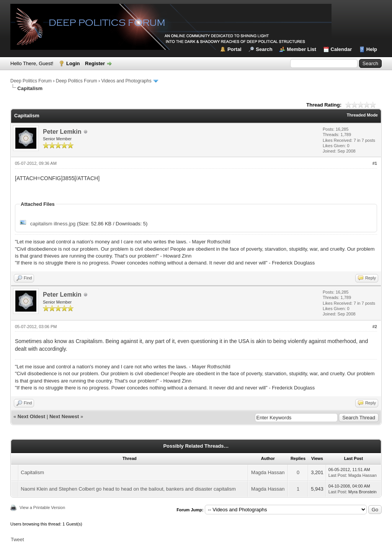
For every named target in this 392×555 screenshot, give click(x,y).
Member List (301, 49)
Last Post (337, 475)
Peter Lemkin (62, 132)
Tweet (17, 539)
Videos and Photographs (126, 81)
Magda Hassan (268, 472)
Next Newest (64, 416)
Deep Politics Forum (31, 81)
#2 (375, 327)
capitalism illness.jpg (53, 224)
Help (372, 49)
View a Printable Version (42, 507)
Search (264, 49)
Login (73, 63)
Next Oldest (31, 416)
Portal (234, 49)
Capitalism (32, 472)
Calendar (341, 49)
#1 (375, 163)
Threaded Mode (362, 115)
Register (95, 63)
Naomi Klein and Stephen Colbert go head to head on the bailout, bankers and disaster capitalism (128, 489)
